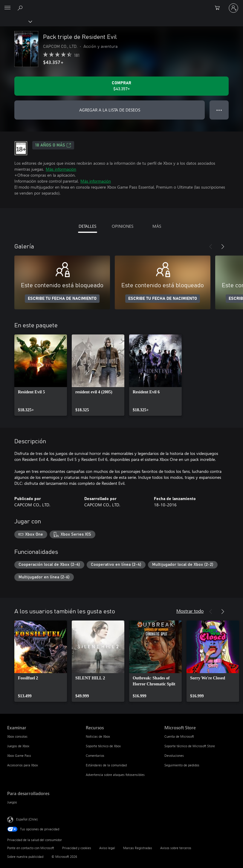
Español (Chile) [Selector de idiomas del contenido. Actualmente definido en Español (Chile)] (27, 819)
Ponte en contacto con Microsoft (31, 848)
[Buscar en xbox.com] (21, 8)
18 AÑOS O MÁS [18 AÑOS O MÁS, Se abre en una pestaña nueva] (53, 145)
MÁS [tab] (157, 226)
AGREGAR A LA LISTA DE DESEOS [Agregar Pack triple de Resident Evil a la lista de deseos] (110, 110)
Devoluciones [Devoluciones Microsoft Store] (174, 755)
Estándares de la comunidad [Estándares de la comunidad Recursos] (106, 765)
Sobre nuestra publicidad (25, 856)
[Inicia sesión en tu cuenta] (233, 8)
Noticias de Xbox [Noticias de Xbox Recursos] (98, 736)
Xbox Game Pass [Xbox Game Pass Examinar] (19, 755)
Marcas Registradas (138, 848)
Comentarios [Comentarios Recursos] (95, 755)
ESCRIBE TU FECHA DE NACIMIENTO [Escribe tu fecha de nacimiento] (62, 299)
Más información (61, 169)
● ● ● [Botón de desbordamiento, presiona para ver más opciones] (219, 110)
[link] (41, 375)
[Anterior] (211, 247)
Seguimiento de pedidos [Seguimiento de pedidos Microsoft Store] (182, 765)
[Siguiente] (223, 247)
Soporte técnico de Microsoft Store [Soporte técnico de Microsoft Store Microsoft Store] (190, 746)
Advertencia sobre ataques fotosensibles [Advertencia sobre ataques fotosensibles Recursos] (115, 775)
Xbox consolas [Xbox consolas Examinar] (17, 736)
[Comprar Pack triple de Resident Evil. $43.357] (121, 86)
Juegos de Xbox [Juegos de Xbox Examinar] (18, 746)
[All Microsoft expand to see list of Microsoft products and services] (7, 8)
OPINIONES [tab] (123, 226)
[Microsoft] (121, 4)
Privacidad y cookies (77, 848)
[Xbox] (16, 21)
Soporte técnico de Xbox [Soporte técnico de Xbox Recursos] (103, 746)
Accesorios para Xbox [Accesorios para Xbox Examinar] (23, 765)
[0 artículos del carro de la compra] (219, 8)
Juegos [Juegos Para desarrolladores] (12, 802)
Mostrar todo (190, 611)
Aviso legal (107, 848)
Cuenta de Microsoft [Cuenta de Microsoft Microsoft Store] (179, 736)
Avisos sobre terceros (176, 848)
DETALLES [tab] (87, 226)
